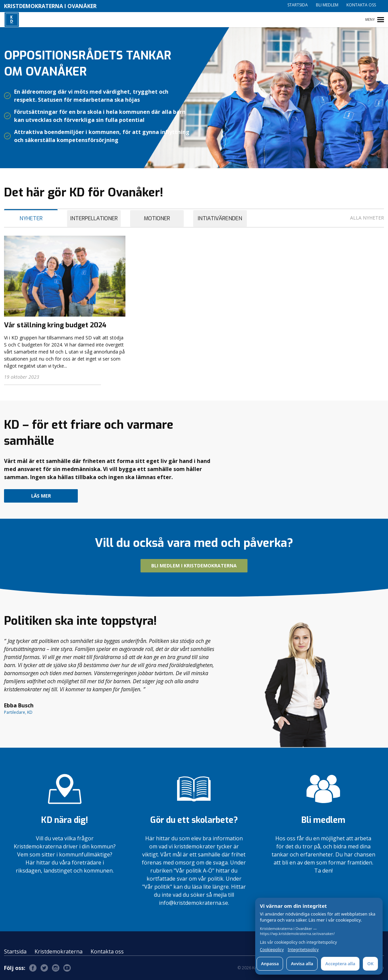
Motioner (157, 218)
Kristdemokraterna (59, 951)
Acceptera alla (340, 964)
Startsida (298, 5)
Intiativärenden (220, 218)
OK (370, 964)
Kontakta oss (361, 5)
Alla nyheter (367, 218)
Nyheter (31, 218)
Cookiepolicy (272, 950)
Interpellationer (94, 218)
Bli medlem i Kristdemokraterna (194, 566)
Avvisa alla (302, 964)
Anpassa (270, 964)
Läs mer (41, 496)
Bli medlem (327, 5)
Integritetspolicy (303, 950)
